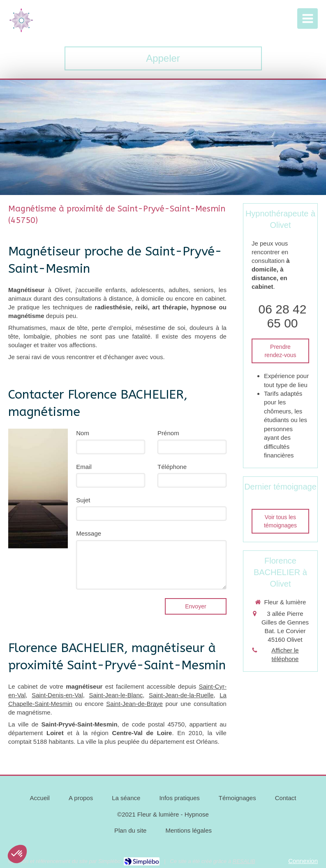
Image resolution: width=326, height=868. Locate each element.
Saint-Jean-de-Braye (134, 704)
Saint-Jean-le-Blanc (116, 695)
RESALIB (244, 861)
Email (84, 467)
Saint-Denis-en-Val (57, 695)
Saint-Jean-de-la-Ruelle (181, 695)
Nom (83, 433)
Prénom (168, 433)
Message (89, 533)
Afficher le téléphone (285, 654)
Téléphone (172, 467)
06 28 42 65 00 (283, 316)
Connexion (303, 861)
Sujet (83, 500)
